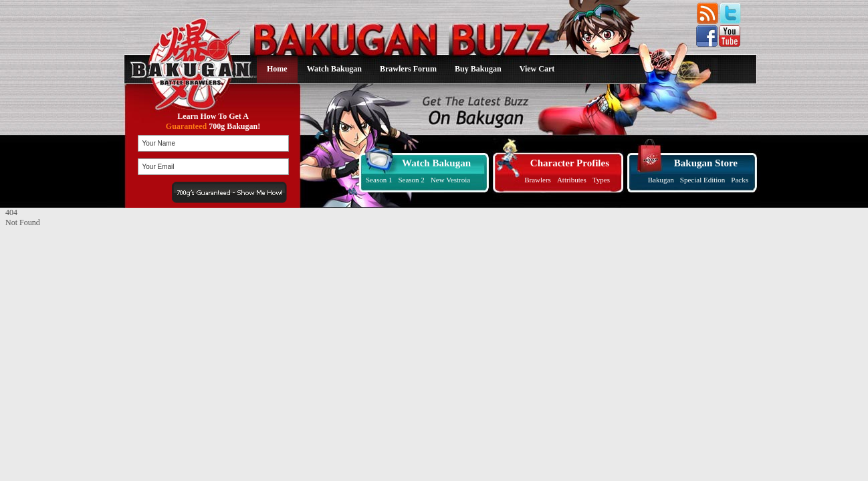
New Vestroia (450, 180)
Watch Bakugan (334, 69)
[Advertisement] (89, 311)
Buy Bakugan (478, 69)
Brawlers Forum (408, 69)
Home (277, 69)
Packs (740, 180)
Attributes (572, 180)
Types (601, 180)
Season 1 (379, 180)
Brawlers (538, 180)
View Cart (537, 69)
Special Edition (703, 180)
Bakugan (661, 180)
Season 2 (411, 180)
